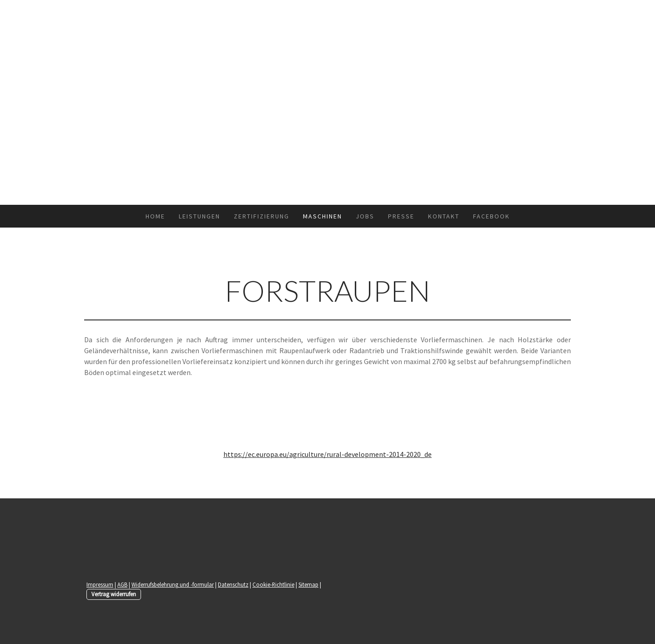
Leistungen (199, 216)
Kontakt (444, 216)
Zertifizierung (262, 216)
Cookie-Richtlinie (273, 584)
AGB (122, 584)
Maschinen (322, 216)
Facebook (491, 216)
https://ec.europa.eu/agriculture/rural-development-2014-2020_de (327, 454)
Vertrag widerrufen (114, 594)
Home (155, 216)
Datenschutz (233, 584)
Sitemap (308, 584)
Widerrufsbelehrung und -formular (173, 584)
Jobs (365, 216)
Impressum (100, 584)
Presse (401, 216)
